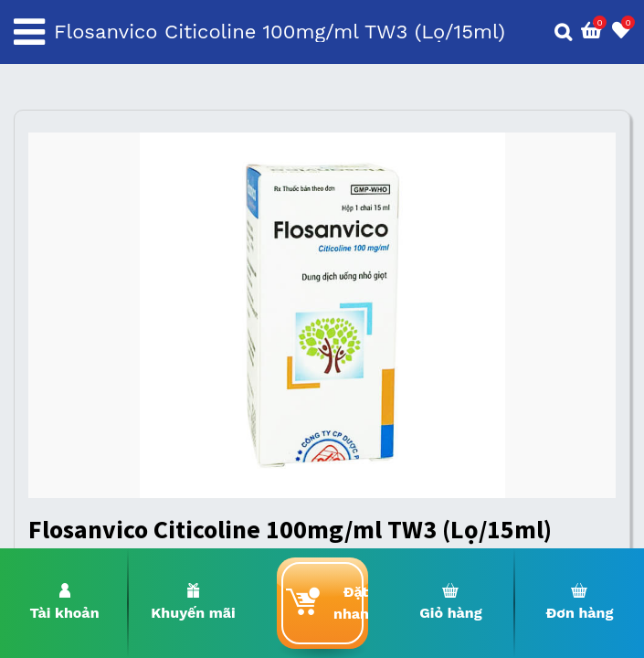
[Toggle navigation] (29, 32)
